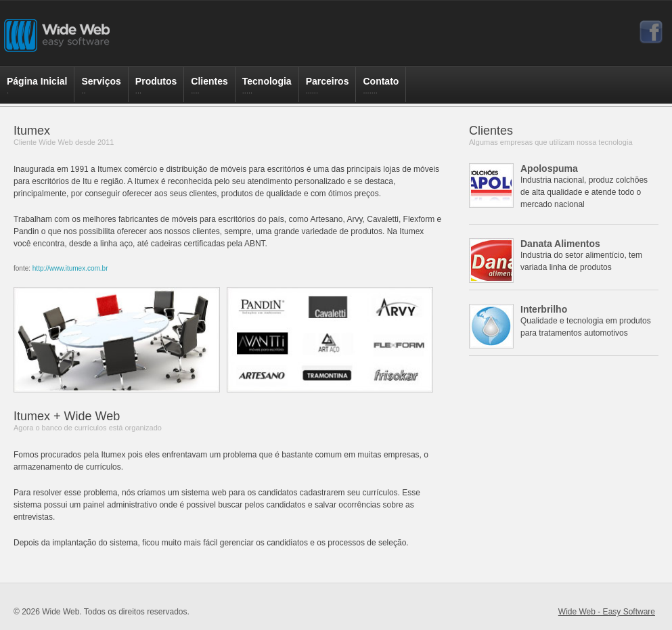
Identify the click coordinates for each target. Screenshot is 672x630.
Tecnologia (267, 89)
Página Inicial (37, 89)
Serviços (101, 89)
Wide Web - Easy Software (607, 612)
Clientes (209, 89)
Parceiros (328, 89)
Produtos (156, 89)
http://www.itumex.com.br (70, 268)
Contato (381, 89)
